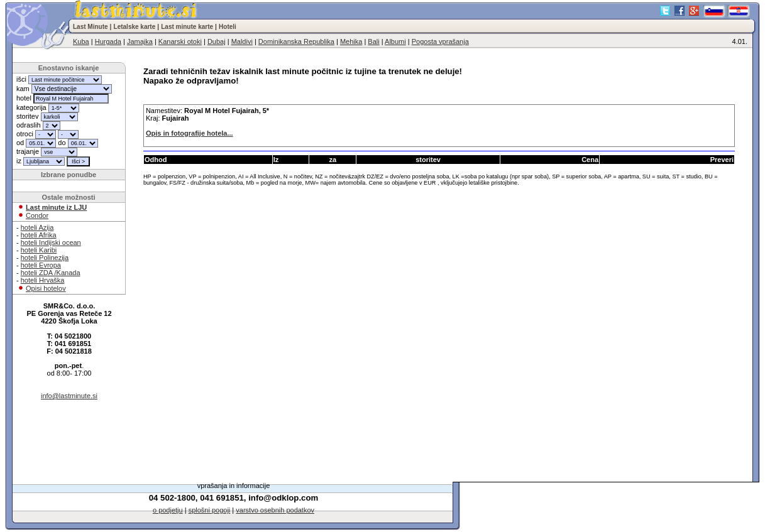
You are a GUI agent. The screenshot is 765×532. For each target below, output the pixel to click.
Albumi (395, 41)
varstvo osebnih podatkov (275, 510)
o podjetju (168, 510)
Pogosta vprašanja (440, 41)
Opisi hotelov (46, 288)
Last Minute (91, 27)
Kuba (81, 41)
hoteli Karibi (39, 250)
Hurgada (108, 41)
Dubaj (217, 41)
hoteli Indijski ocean (51, 242)
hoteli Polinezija (45, 258)
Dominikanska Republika (296, 41)
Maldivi (242, 41)
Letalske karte (135, 27)
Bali (373, 41)
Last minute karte (187, 27)
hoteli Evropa (41, 265)
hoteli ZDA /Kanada (51, 273)
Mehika (351, 41)
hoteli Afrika (39, 235)
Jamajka (140, 41)
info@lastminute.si (69, 396)
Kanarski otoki (180, 41)
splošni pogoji (210, 510)
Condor (37, 215)
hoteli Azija (37, 227)
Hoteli (228, 27)
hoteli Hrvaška (43, 280)
